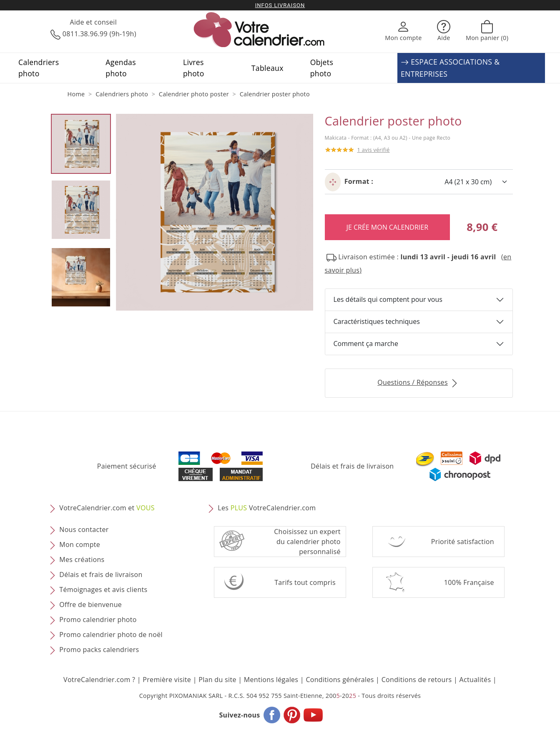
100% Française (469, 582)
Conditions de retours (417, 680)
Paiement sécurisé (127, 466)
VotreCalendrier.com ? (99, 680)
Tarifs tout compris (305, 582)
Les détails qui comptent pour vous (388, 299)
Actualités (475, 680)
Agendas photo (121, 68)
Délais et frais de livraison (352, 466)
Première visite (167, 680)
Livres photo (194, 68)
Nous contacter (84, 529)
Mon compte (80, 544)
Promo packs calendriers (99, 650)
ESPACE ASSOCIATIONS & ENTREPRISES (450, 68)
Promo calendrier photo (98, 620)
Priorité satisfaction (463, 542)
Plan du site (217, 680)
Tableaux (267, 68)
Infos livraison (280, 5)
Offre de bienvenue (90, 605)
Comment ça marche (366, 344)
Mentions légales (271, 680)
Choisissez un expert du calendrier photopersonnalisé (307, 542)
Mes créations (82, 559)
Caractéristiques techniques (377, 321)
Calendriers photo (39, 68)
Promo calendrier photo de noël (111, 635)
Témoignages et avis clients (103, 590)
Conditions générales (340, 680)
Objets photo (322, 68)
